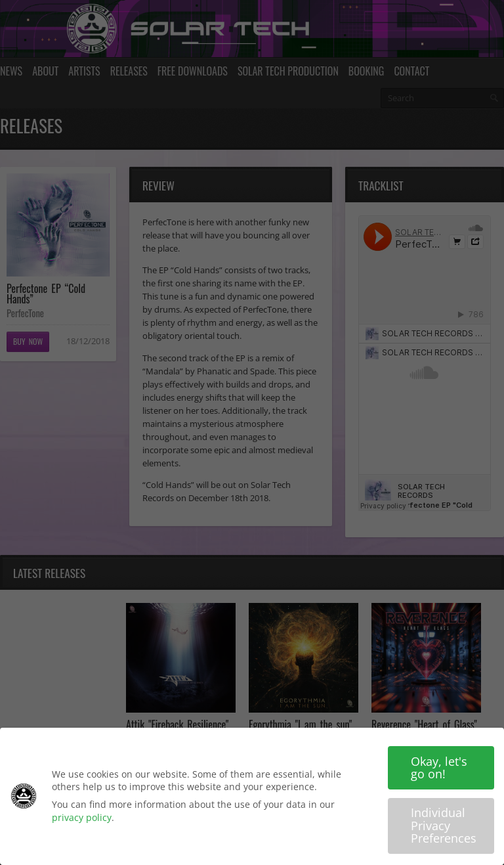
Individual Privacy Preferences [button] (444, 825)
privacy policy (82, 817)
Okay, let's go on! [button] (439, 768)
